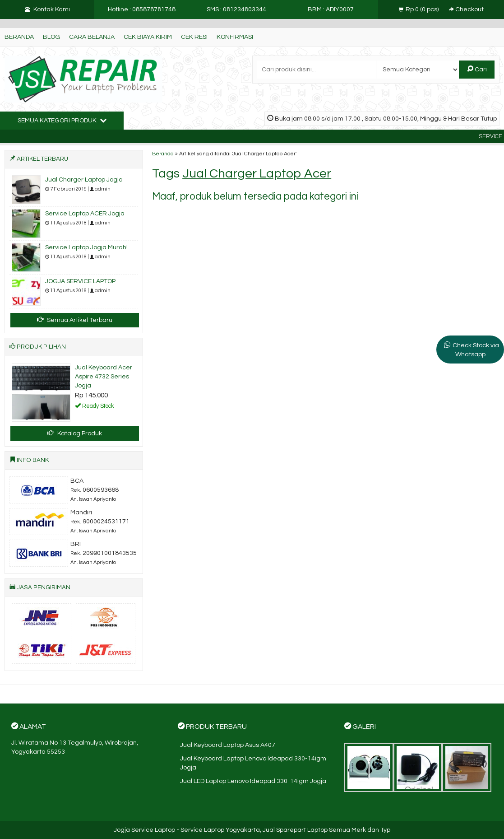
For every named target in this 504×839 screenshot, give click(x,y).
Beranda (19, 37)
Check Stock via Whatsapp (476, 350)
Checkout (466, 9)
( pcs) (419, 9)
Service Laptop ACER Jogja (85, 214)
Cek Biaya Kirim (148, 37)
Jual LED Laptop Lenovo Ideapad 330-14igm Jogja (253, 781)
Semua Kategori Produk (62, 120)
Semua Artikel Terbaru (75, 320)
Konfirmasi (235, 37)
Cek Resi (194, 37)
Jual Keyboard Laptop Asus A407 (228, 745)
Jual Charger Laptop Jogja (84, 180)
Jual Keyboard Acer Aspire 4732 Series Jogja (104, 377)
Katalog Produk (75, 433)
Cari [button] (477, 69)
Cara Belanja (92, 37)
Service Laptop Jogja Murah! (86, 247)
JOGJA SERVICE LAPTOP (80, 281)
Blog (51, 37)
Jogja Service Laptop (144, 830)
